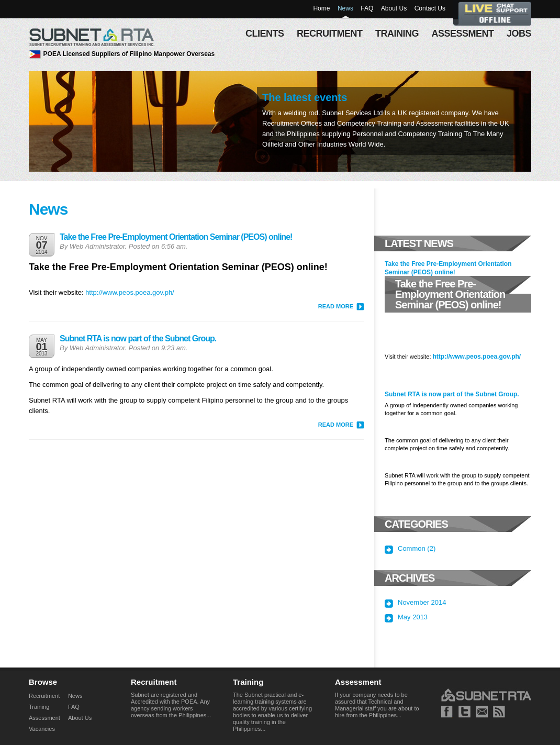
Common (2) (417, 549)
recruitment (330, 34)
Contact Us (430, 8)
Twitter (464, 712)
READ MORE (336, 306)
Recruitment (44, 696)
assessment (462, 34)
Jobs (519, 34)
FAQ (367, 8)
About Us (394, 8)
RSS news (499, 712)
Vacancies (42, 729)
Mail (482, 712)
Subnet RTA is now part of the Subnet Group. (138, 338)
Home (321, 8)
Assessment (44, 718)
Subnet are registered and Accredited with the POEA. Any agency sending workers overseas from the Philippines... (171, 705)
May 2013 (413, 617)
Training (39, 707)
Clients (265, 34)
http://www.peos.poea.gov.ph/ (130, 292)
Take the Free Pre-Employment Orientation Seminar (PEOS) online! (176, 237)
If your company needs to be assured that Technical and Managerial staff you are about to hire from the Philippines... (377, 705)
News (345, 8)
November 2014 (422, 603)
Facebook (447, 712)
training (397, 34)
